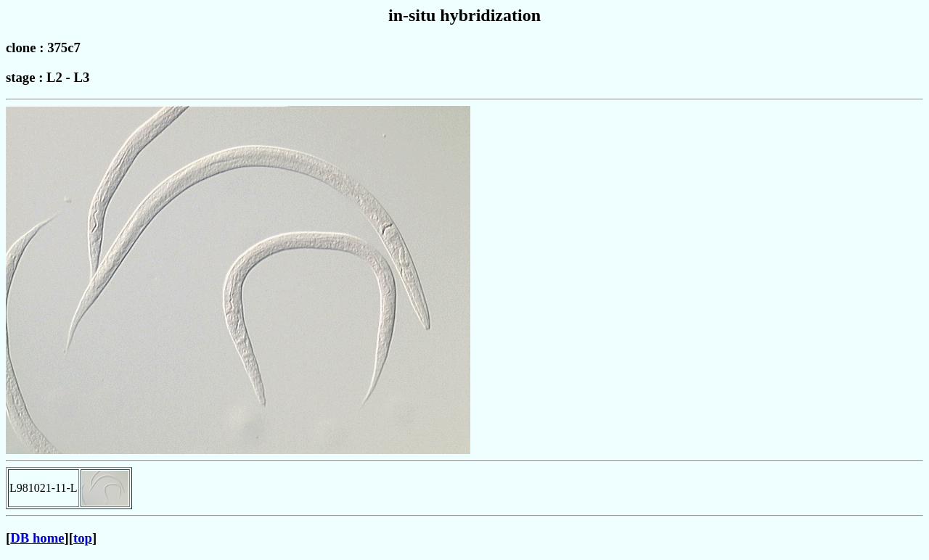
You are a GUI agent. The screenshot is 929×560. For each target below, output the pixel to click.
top (83, 538)
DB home (37, 538)
